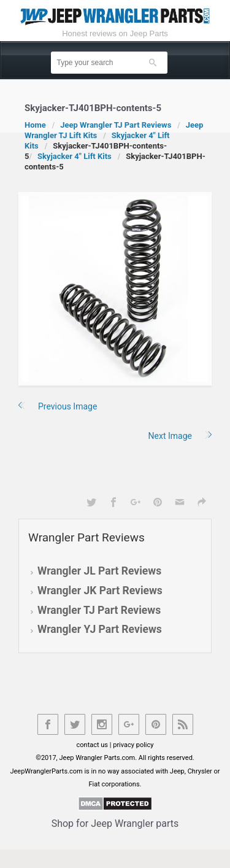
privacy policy (133, 745)
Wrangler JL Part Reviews (99, 571)
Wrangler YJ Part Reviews (100, 629)
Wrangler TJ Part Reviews (99, 610)
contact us (93, 745)
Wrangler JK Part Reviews (100, 591)
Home (35, 125)
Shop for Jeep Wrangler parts (115, 823)
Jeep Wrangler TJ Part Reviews (116, 125)
